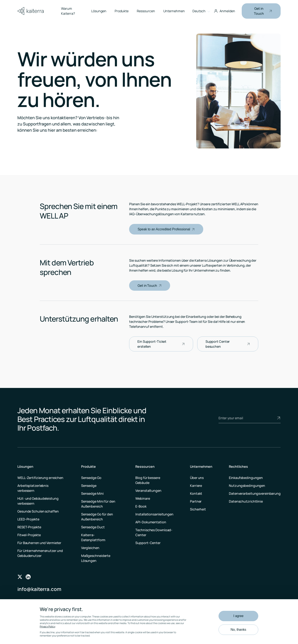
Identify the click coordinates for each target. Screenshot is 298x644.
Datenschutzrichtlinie (246, 501)
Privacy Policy (47, 626)
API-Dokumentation (151, 522)
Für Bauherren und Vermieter (39, 543)
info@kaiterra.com (39, 589)
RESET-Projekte (29, 527)
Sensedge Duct (93, 527)
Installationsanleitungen (154, 514)
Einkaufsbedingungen (246, 478)
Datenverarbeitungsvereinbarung (255, 493)
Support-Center (148, 543)
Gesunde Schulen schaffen (38, 511)
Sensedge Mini (92, 493)
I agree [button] (238, 616)
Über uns (197, 478)
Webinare (143, 498)
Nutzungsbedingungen (247, 486)
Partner (196, 501)
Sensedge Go (91, 478)
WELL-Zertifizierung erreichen (40, 478)
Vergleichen (90, 548)
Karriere (196, 486)
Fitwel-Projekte (29, 535)
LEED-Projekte (28, 519)
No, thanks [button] (238, 630)
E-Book (141, 506)
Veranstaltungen (148, 491)
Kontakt (196, 493)
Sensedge (89, 486)
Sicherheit (198, 509)
